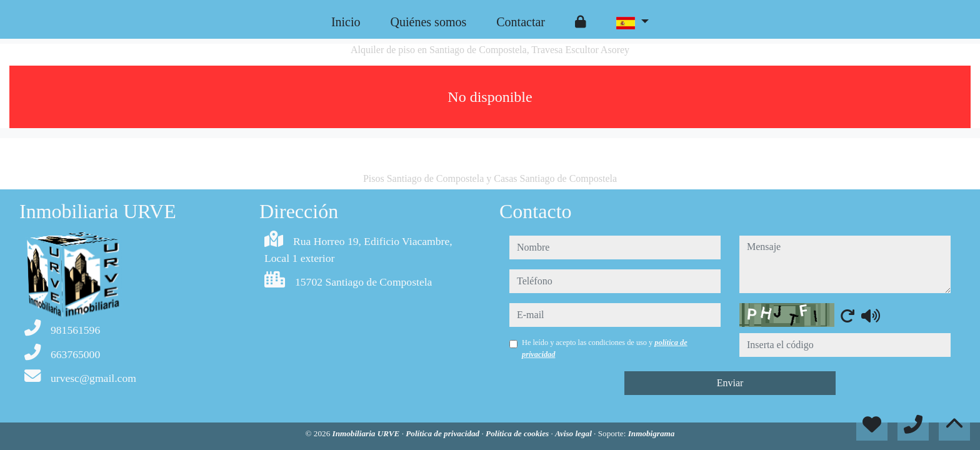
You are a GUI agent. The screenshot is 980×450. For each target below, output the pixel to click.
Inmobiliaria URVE (367, 433)
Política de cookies (518, 433)
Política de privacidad (443, 433)
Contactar (521, 22)
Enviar (730, 383)
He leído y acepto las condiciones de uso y (605, 348)
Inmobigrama (652, 433)
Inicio (346, 22)
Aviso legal (574, 433)
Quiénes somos (429, 22)
